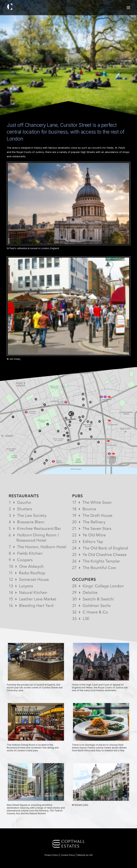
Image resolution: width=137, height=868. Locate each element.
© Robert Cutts (80, 817)
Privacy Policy (52, 855)
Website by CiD (85, 855)
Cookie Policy (68, 855)
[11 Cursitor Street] (16, 7)
